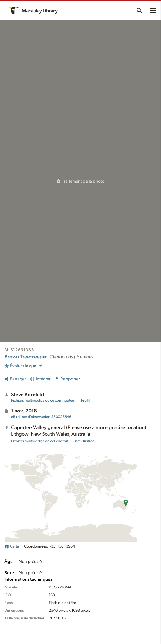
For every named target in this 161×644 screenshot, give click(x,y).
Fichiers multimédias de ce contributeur (43, 401)
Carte (12, 546)
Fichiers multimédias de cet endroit (39, 441)
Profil (85, 401)
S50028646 (41, 417)
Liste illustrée (84, 441)
